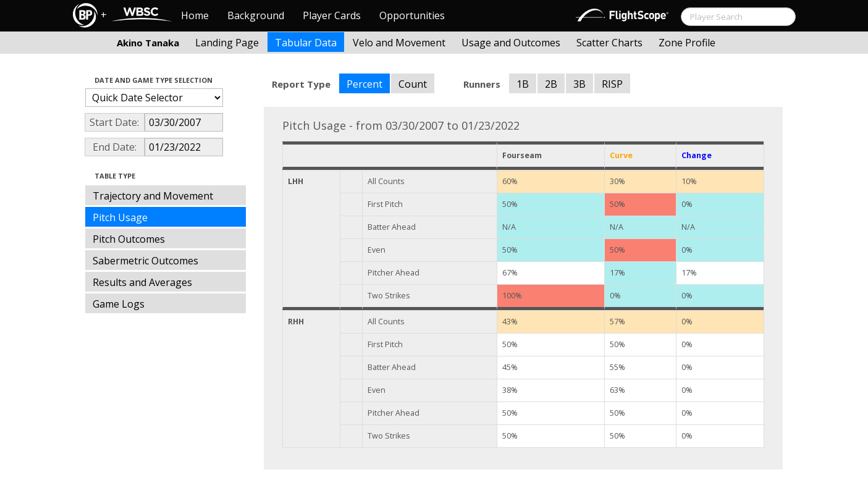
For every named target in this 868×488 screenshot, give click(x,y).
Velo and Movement (399, 43)
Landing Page (227, 43)
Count (413, 84)
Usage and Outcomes (511, 43)
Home (195, 15)
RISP (612, 84)
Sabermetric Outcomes (145, 261)
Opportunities (412, 15)
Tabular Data (306, 43)
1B (523, 84)
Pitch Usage (120, 217)
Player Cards (332, 15)
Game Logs (119, 304)
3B (579, 84)
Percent (364, 84)
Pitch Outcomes (129, 239)
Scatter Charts (609, 43)
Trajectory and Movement (153, 196)
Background (256, 15)
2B (551, 84)
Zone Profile (687, 43)
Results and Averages (142, 282)
